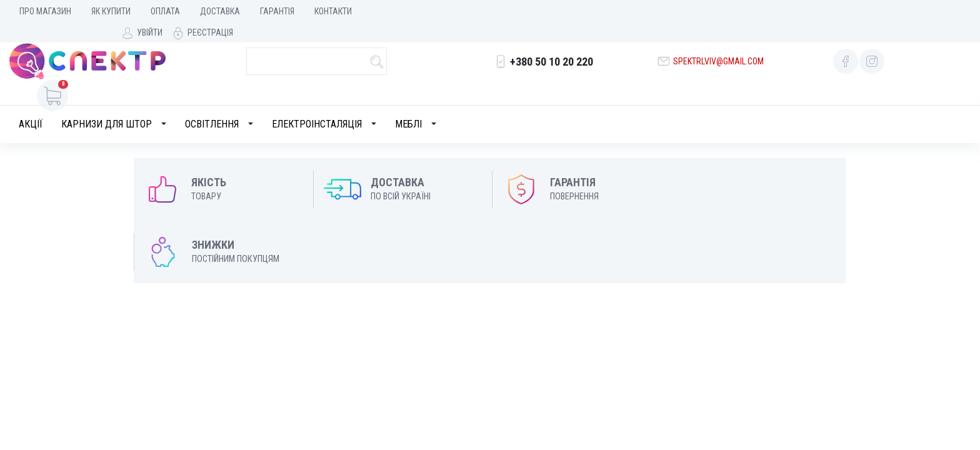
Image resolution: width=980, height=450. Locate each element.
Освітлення (212, 105)
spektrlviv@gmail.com (717, 54)
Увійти (881, 11)
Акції (31, 105)
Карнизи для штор (107, 105)
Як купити (111, 11)
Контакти (333, 11)
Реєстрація (942, 11)
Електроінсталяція (317, 105)
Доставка (220, 11)
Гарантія (277, 11)
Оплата (165, 11)
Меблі (408, 105)
